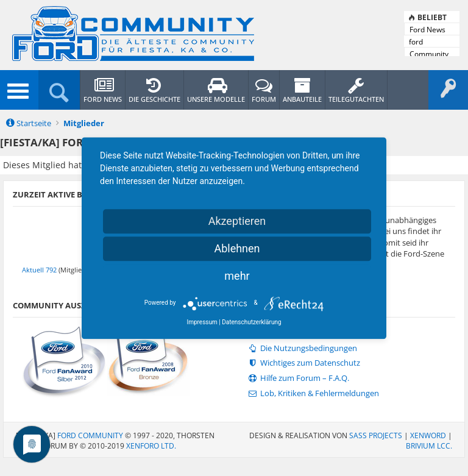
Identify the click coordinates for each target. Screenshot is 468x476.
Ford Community (90, 435)
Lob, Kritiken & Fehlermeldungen (313, 393)
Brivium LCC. (429, 446)
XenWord (428, 435)
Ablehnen (237, 248)
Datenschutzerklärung (251, 322)
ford (416, 42)
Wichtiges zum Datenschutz (303, 363)
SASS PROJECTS (376, 435)
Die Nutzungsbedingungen (302, 348)
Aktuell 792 (39, 270)
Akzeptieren (237, 221)
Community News (429, 54)
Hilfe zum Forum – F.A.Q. (298, 378)
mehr (237, 276)
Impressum (202, 322)
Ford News (427, 30)
